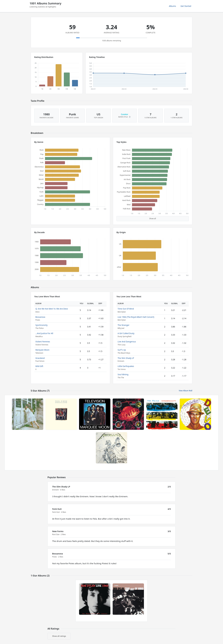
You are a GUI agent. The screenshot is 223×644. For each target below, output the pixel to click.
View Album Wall (186, 391)
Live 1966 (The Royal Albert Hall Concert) (136, 317)
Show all (153, 219)
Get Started (186, 6)
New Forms (58, 531)
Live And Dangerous (127, 342)
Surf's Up (122, 350)
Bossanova (40, 317)
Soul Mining (123, 374)
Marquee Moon (42, 350)
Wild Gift (39, 366)
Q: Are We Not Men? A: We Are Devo (52, 309)
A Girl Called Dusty (126, 333)
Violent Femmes (43, 342)
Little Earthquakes (126, 366)
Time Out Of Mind (126, 309)
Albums (173, 6)
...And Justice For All (44, 333)
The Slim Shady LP (126, 358)
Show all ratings (59, 636)
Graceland (40, 358)
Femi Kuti (57, 509)
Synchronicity (41, 325)
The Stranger (124, 325)
